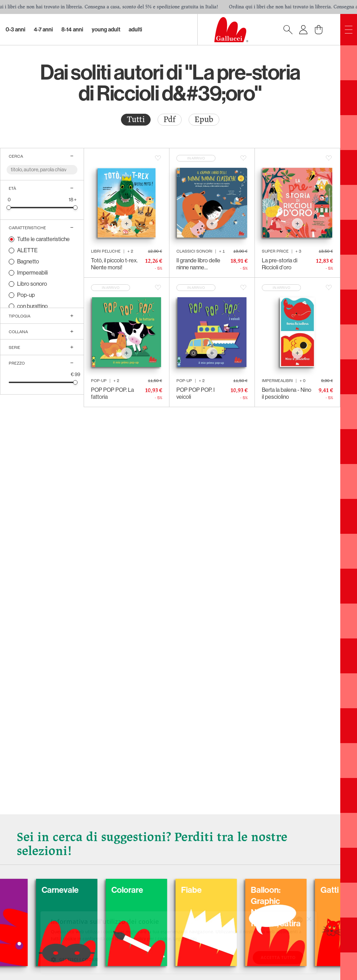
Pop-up (26, 295)
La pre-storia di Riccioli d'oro (280, 264)
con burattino (32, 306)
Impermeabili (32, 273)
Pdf (170, 119)
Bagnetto (28, 261)
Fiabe (241, 890)
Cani (29, 890)
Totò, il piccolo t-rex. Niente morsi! (114, 264)
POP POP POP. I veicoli (196, 393)
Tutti (136, 119)
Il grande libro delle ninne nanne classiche (198, 264)
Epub (204, 119)
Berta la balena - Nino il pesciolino (287, 393)
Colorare (177, 890)
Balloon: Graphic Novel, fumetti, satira (325, 907)
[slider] (9, 207)
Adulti (135, 29)
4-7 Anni (43, 29)
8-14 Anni (72, 29)
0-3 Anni (16, 29)
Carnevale (109, 890)
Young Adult (106, 29)
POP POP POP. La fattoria (112, 393)
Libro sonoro (32, 284)
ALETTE (27, 250)
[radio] (136, 120)
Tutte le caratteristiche (43, 239)
